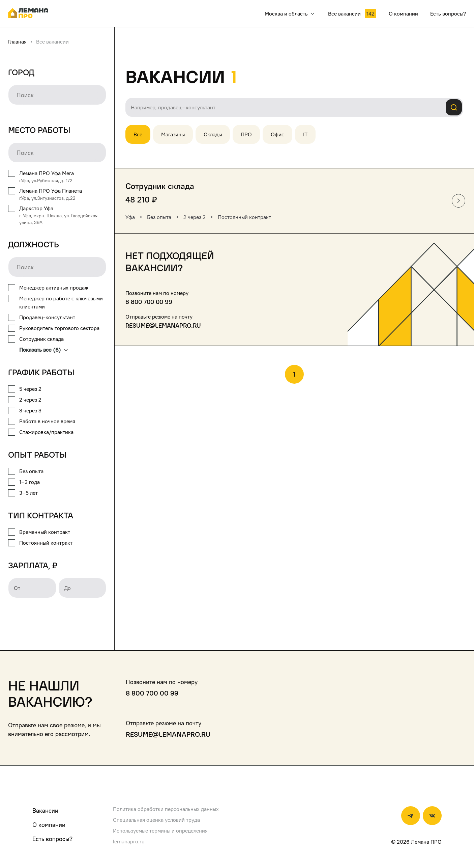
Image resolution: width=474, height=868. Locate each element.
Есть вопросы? (52, 839)
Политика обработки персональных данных (166, 809)
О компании (49, 825)
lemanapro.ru (129, 841)
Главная (17, 42)
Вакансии (45, 810)
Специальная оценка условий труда (156, 820)
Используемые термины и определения (160, 831)
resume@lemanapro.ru (163, 325)
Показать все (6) (43, 350)
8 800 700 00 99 (149, 302)
